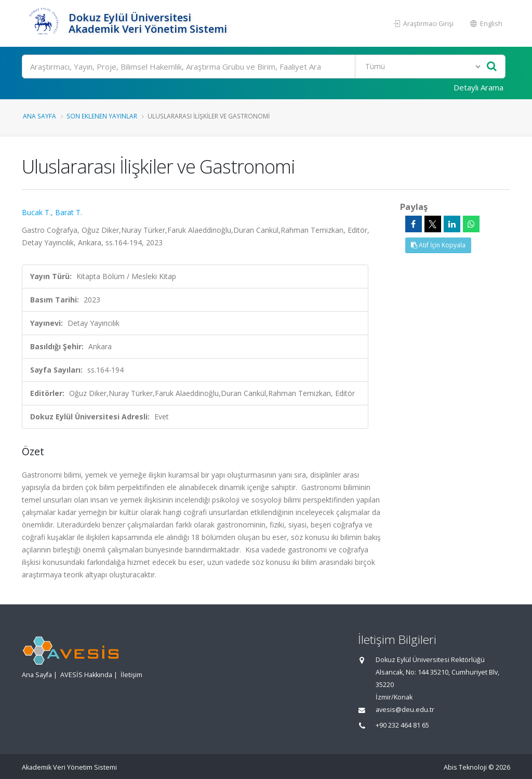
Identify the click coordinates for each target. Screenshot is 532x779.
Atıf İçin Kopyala (438, 245)
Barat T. (69, 212)
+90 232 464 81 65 (402, 725)
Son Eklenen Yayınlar (102, 116)
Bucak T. (36, 212)
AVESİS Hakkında (86, 675)
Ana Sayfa (39, 116)
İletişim (131, 675)
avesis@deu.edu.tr (405, 710)
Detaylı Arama (478, 87)
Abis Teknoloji (465, 767)
